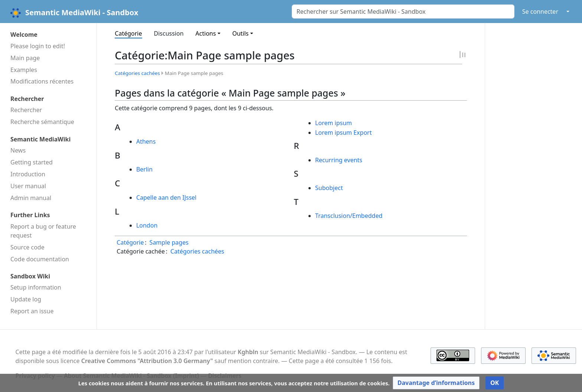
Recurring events (339, 160)
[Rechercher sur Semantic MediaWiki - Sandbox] (403, 12)
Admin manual (31, 198)
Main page (25, 58)
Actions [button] (206, 33)
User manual (28, 186)
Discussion (169, 33)
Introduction (28, 174)
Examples (24, 70)
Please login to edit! (38, 46)
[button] (436, 383)
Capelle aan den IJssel (166, 197)
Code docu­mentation (40, 259)
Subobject (329, 188)
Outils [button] (241, 33)
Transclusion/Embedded (349, 216)
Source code (27, 247)
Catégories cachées (137, 73)
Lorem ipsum (333, 123)
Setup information (36, 287)
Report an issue (32, 311)
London (147, 225)
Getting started (32, 162)
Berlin (144, 169)
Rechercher (26, 110)
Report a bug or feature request (43, 231)
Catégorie (128, 33)
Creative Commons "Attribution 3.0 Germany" (147, 361)
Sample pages (169, 242)
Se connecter (540, 12)
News (18, 150)
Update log (26, 299)
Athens (146, 141)
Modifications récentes (42, 81)
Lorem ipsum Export (343, 133)
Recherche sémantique (42, 122)
